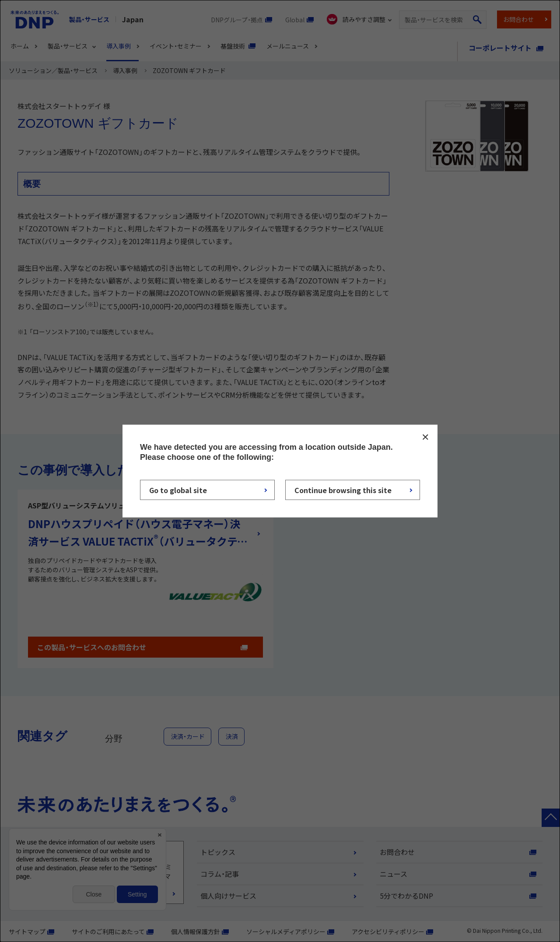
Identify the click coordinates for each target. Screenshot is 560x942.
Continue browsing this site (343, 490)
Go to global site (178, 490)
